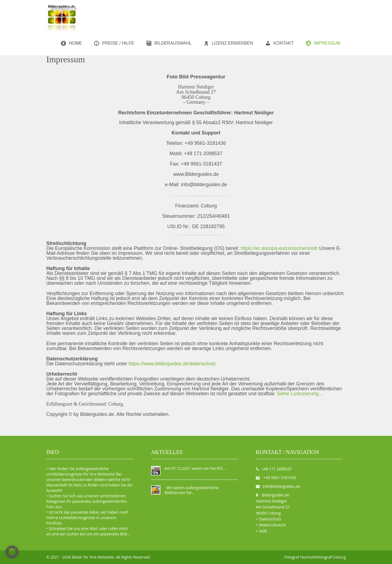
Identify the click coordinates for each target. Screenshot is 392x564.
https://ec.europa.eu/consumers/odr (280, 248)
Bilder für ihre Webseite (93, 557)
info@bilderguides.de (281, 486)
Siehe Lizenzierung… (300, 394)
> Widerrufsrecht (271, 525)
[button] (12, 552)
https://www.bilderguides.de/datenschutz (172, 364)
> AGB (261, 531)
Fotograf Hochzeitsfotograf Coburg (315, 557)
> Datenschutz (269, 519)
